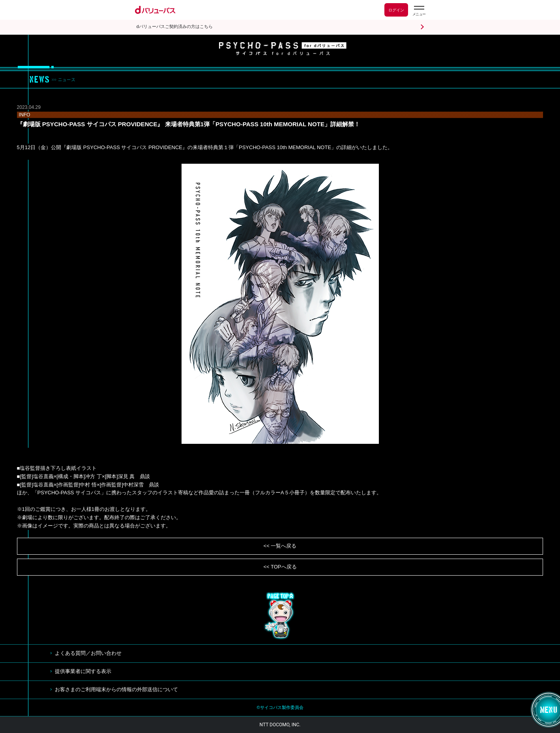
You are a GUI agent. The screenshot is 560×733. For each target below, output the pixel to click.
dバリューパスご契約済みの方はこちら (175, 27)
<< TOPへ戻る (280, 567)
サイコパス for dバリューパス (283, 49)
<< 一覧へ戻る (280, 546)
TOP (280, 616)
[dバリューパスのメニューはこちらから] (419, 11)
